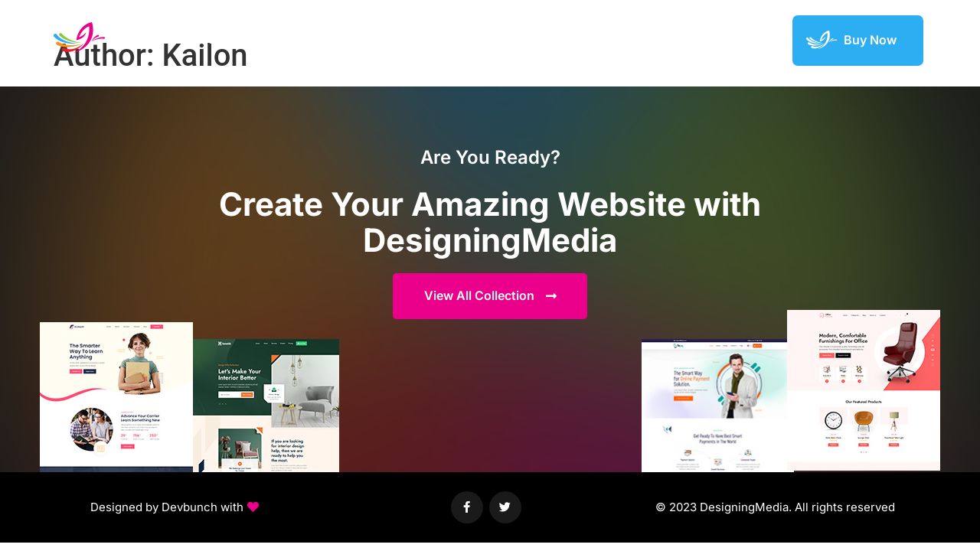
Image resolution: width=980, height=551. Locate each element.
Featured (689, 40)
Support (753, 40)
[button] (175, 509)
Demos (557, 40)
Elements (621, 40)
